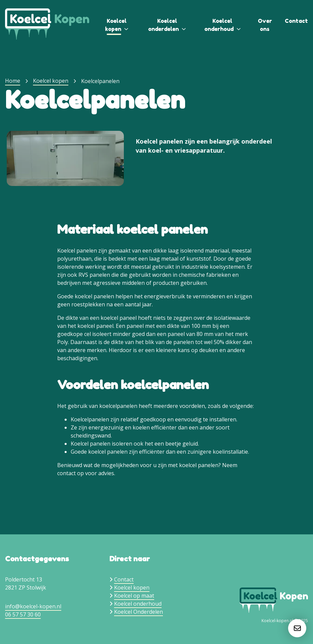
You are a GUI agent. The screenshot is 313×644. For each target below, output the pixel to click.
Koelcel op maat (134, 596)
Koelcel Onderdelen (138, 612)
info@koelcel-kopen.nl (33, 606)
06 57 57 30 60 (23, 614)
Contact (296, 21)
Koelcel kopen (51, 81)
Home (13, 81)
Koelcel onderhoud (138, 604)
